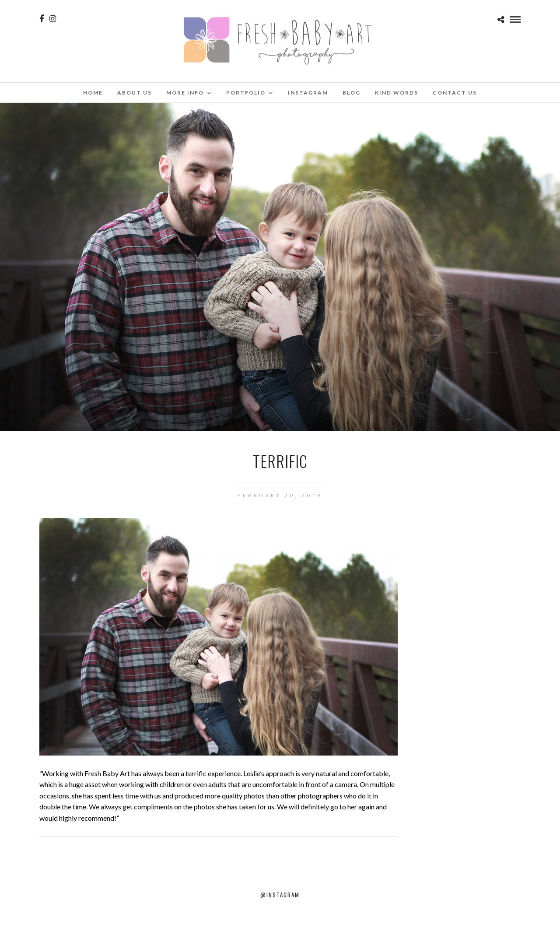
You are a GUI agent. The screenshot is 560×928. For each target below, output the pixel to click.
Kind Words (397, 93)
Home (93, 93)
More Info (185, 93)
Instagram (308, 93)
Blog (352, 93)
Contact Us (455, 93)
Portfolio (246, 93)
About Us (135, 93)
